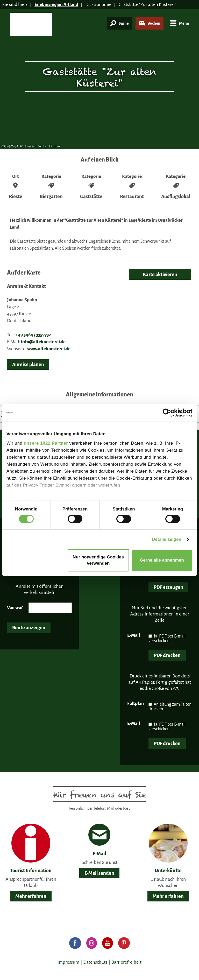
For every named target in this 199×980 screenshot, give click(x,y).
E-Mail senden (99, 873)
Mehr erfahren (31, 896)
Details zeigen (167, 539)
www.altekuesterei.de (49, 349)
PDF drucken (167, 655)
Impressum (68, 962)
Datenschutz (95, 962)
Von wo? (15, 608)
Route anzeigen (29, 628)
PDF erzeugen (168, 587)
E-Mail (134, 635)
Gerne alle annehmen (162, 560)
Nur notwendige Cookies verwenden (98, 560)
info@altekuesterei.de (43, 342)
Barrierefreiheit (126, 962)
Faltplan (136, 703)
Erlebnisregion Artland (57, 5)
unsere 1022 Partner (46, 443)
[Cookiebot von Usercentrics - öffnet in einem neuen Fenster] (170, 413)
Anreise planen (28, 365)
